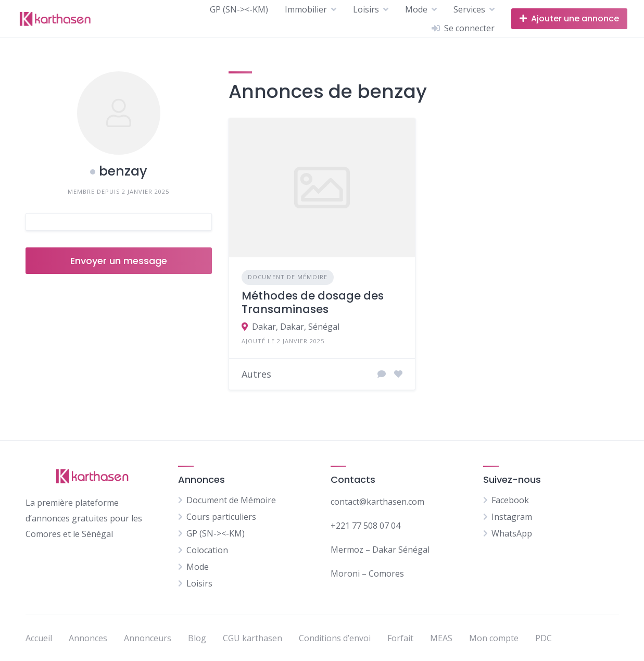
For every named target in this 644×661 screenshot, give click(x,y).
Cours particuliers (221, 517)
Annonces (88, 638)
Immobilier (306, 9)
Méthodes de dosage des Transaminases (313, 302)
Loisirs (366, 9)
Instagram (512, 517)
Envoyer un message (119, 261)
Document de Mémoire (288, 277)
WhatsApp (512, 533)
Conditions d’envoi (335, 638)
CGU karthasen (252, 638)
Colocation (207, 550)
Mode (416, 9)
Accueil (39, 638)
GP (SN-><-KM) (239, 9)
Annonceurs (148, 638)
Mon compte (494, 638)
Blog (197, 638)
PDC (544, 638)
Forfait (400, 638)
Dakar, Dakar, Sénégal (296, 327)
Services (469, 9)
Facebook (510, 500)
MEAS (441, 638)
